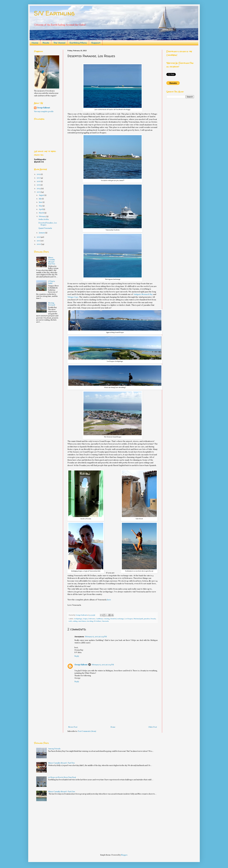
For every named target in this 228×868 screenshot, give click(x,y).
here (109, 600)
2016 (39, 182)
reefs (70, 621)
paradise (147, 619)
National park (138, 619)
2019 (39, 174)
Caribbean (99, 619)
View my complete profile (44, 112)
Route (46, 43)
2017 (39, 178)
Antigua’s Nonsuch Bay (143, 294)
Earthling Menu (78, 43)
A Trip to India (52, 282)
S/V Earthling (54, 13)
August (42, 195)
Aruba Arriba (44, 219)
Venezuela (105, 621)
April (41, 209)
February (43, 217)
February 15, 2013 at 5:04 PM (103, 665)
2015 (39, 185)
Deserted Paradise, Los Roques (48, 224)
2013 (39, 192)
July (40, 199)
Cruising (107, 619)
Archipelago (78, 619)
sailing (75, 621)
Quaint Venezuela (45, 228)
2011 (39, 241)
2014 (39, 189)
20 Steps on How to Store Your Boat (62, 777)
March (42, 213)
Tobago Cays (73, 297)
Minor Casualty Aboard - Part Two (52, 261)
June (41, 202)
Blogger (124, 855)
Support (96, 43)
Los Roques (129, 619)
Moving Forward (52, 304)
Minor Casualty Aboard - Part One (62, 792)
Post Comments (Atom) (87, 731)
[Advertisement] (56, 826)
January (42, 233)
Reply (77, 656)
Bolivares (92, 619)
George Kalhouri (81, 665)
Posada (153, 619)
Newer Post (73, 727)
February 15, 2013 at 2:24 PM (96, 637)
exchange (120, 619)
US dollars (97, 621)
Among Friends (54, 749)
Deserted (113, 619)
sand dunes (82, 621)
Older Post (153, 727)
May (41, 206)
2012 (39, 237)
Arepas (85, 619)
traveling (90, 621)
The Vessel (59, 43)
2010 (39, 244)
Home (35, 43)
